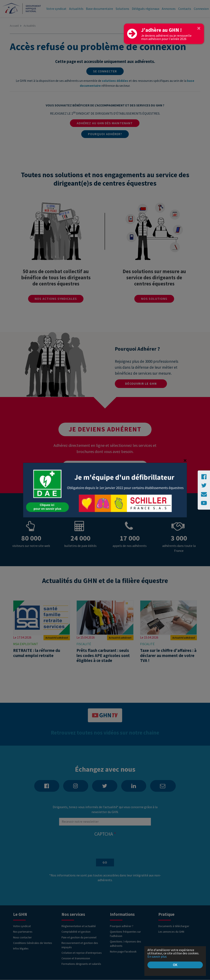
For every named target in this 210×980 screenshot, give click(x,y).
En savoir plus (157, 956)
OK (175, 965)
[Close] (199, 28)
